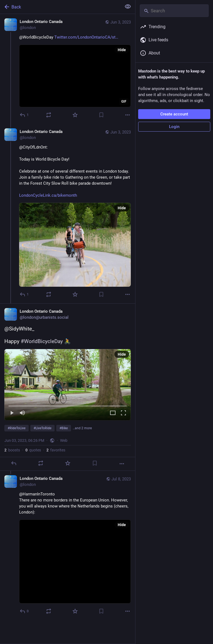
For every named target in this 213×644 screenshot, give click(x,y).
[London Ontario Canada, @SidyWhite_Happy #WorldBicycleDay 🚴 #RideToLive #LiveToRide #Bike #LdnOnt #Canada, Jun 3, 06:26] (68, 387)
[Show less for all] (128, 7)
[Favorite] (75, 115)
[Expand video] (113, 413)
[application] (75, 76)
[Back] (60, 7)
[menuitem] (68, 385)
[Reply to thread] (24, 294)
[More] (128, 115)
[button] (68, 385)
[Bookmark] (101, 115)
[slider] (68, 405)
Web (64, 440)
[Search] (174, 11)
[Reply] (24, 115)
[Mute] (22, 413)
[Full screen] (123, 413)
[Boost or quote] (49, 115)
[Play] (12, 413)
